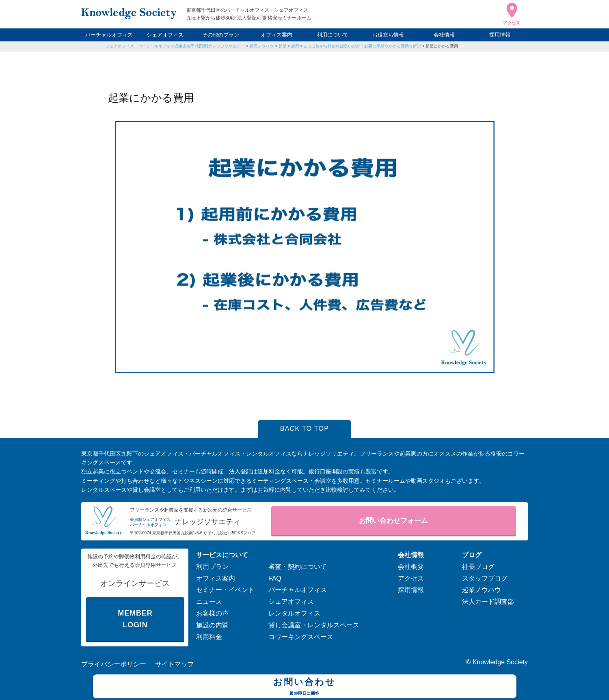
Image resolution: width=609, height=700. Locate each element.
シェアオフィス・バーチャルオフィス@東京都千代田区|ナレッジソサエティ (175, 46)
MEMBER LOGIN (135, 619)
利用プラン (212, 567)
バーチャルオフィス (109, 35)
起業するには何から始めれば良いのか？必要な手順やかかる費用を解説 (356, 46)
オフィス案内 (276, 35)
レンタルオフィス (294, 613)
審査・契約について (298, 567)
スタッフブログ (485, 578)
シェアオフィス (165, 35)
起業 (283, 46)
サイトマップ (175, 664)
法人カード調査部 (488, 602)
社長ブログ (478, 567)
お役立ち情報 (388, 35)
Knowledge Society (500, 662)
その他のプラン (221, 35)
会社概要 (411, 567)
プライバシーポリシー (114, 664)
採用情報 (500, 35)
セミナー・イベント (225, 590)
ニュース (209, 602)
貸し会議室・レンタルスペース (314, 625)
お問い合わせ (305, 687)
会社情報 (444, 35)
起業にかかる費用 (442, 46)
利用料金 (209, 637)
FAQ (275, 578)
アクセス (411, 578)
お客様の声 (212, 613)
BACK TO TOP (305, 429)
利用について (333, 35)
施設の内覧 (212, 625)
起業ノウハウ (261, 46)
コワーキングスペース (301, 637)
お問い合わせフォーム (393, 521)
